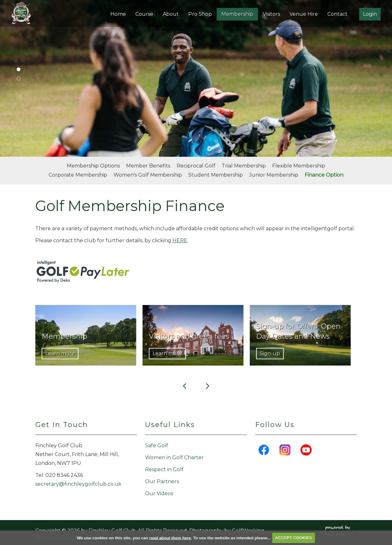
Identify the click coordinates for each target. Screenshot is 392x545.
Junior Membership (274, 175)
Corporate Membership (78, 175)
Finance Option (324, 175)
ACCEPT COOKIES (293, 538)
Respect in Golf (164, 469)
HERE (180, 240)
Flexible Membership (299, 166)
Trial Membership (244, 166)
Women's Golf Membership (148, 175)
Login (370, 14)
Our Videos (159, 493)
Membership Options (93, 166)
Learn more (60, 353)
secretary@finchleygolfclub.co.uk (78, 484)
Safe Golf (157, 445)
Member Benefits (148, 166)
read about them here (170, 538)
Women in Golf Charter (174, 457)
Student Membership (216, 175)
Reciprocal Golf (196, 166)
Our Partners (162, 481)
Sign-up (270, 353)
